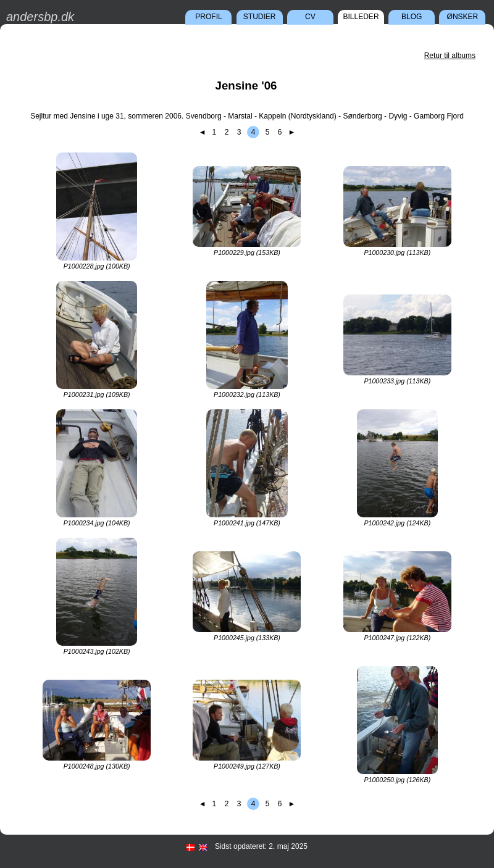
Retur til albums (450, 56)
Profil (208, 17)
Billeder (361, 17)
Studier (260, 17)
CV (310, 17)
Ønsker (463, 17)
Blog (412, 17)
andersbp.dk (40, 17)
